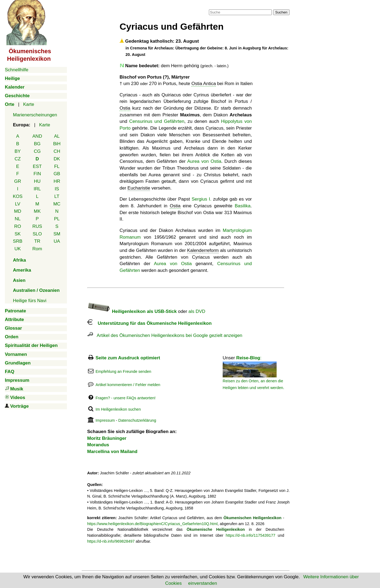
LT (57, 196)
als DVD (197, 311)
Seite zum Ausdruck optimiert (128, 358)
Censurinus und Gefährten (157, 121)
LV (18, 204)
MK (37, 211)
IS (57, 189)
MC (57, 204)
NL (18, 219)
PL (57, 219)
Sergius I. (201, 199)
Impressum (105, 420)
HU (37, 181)
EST (37, 166)
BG (37, 144)
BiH (57, 144)
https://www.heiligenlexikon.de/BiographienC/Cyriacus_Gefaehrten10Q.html (152, 524)
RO (18, 226)
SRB (18, 241)
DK (57, 159)
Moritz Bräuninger (107, 438)
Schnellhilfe (17, 70)
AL (57, 136)
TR (37, 241)
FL (57, 166)
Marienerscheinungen (35, 115)
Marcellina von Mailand (112, 452)
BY (18, 151)
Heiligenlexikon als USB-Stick (132, 311)
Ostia (125, 108)
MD (18, 211)
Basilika (243, 206)
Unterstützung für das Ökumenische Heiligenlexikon (149, 323)
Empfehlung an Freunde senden (123, 371)
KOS (18, 196)
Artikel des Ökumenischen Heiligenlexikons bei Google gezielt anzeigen (165, 335)
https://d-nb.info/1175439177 (250, 535)
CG (37, 151)
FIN (37, 174)
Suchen (281, 12)
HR (57, 181)
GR (18, 181)
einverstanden (203, 583)
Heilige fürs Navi (30, 301)
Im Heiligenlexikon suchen (118, 409)
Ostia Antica (204, 84)
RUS (37, 226)
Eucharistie (139, 188)
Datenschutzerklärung (137, 420)
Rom (37, 249)
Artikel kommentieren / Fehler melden (128, 385)
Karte (29, 104)
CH (57, 151)
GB (57, 174)
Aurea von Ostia (204, 161)
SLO (37, 234)
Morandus (98, 445)
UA (57, 241)
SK (18, 234)
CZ (18, 159)
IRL (37, 189)
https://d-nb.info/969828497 (111, 541)
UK (18, 249)
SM (57, 234)
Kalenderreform (203, 250)
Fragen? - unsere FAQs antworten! (125, 398)
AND (37, 136)
